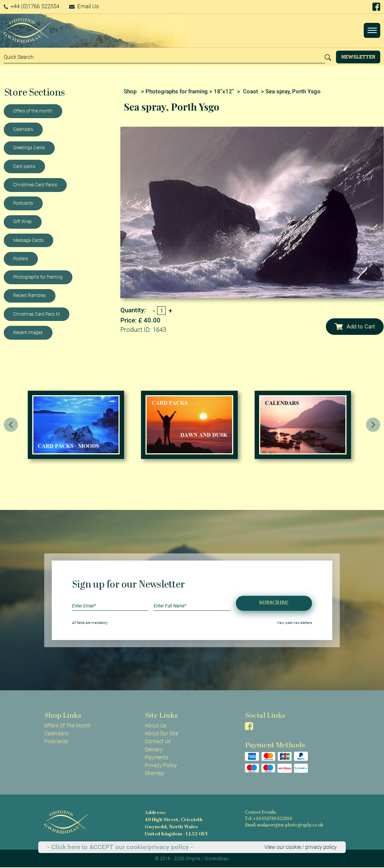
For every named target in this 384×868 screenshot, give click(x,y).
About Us (155, 726)
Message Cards (28, 240)
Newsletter (358, 57)
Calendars (23, 129)
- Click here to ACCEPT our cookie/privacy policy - (120, 847)
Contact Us (158, 741)
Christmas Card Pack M (36, 314)
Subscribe (274, 603)
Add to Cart (355, 327)
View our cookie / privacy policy (301, 847)
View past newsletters (294, 623)
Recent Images (28, 333)
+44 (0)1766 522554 (32, 6)
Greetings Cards (29, 148)
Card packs (24, 166)
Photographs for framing (38, 277)
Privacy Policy (161, 765)
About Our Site (161, 733)
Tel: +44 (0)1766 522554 (268, 819)
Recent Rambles (29, 295)
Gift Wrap (22, 222)
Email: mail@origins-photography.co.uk (284, 825)
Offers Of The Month (68, 726)
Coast (250, 91)
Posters (21, 259)
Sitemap (154, 773)
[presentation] (11, 425)
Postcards (23, 203)
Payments (157, 757)
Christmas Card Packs (35, 185)
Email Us (84, 6)
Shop (130, 91)
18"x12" (224, 91)
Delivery (154, 750)
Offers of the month (33, 111)
